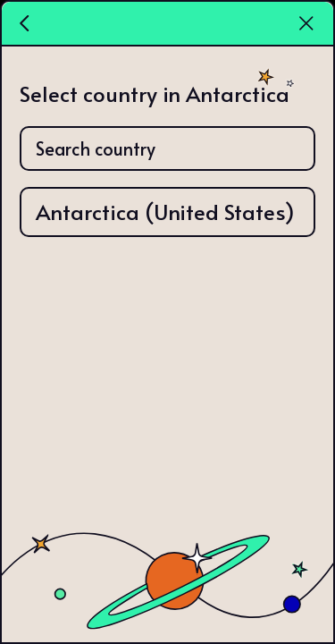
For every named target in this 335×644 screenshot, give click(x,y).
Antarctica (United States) (165, 212)
